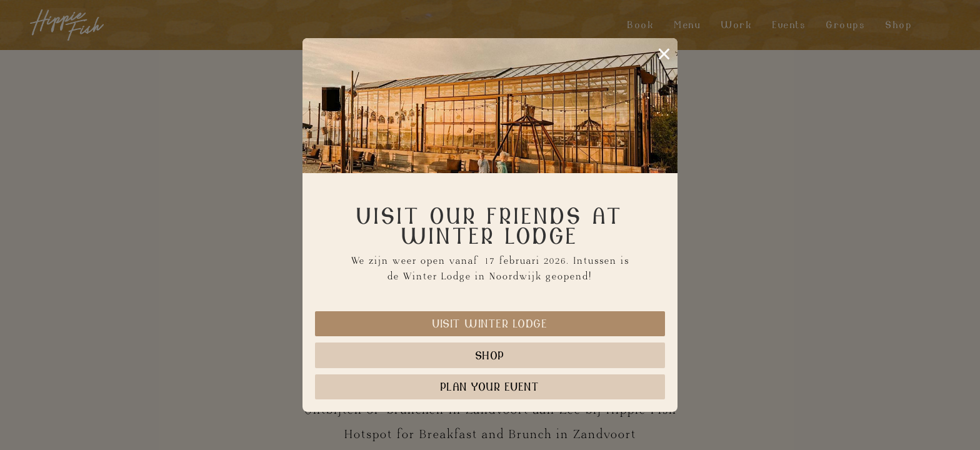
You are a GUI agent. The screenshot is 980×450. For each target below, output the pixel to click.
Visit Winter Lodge (490, 323)
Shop (490, 355)
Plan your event (490, 387)
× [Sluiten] (664, 54)
